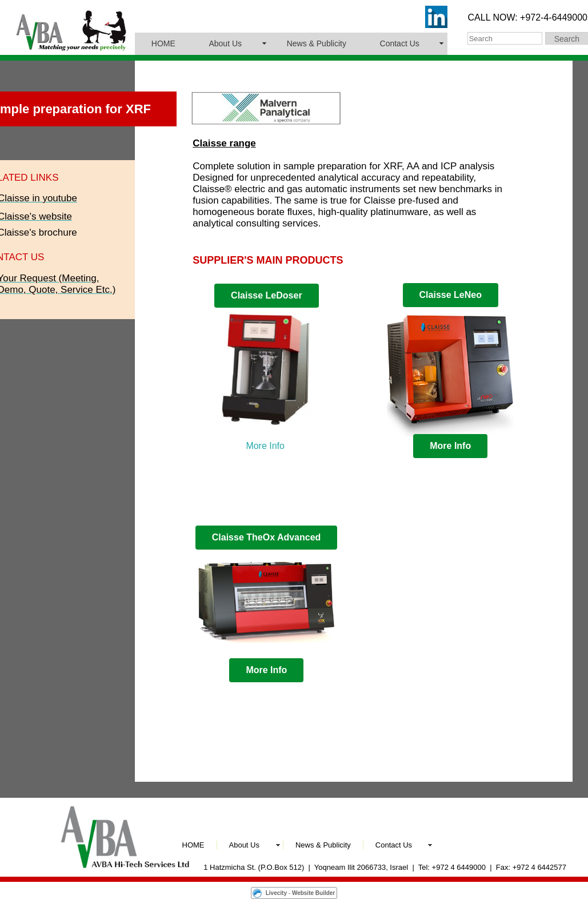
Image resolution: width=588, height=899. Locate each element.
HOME (163, 43)
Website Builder (313, 893)
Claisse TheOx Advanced (267, 537)
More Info (265, 446)
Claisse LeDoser (267, 295)
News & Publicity (317, 43)
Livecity (276, 893)
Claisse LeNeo (451, 295)
